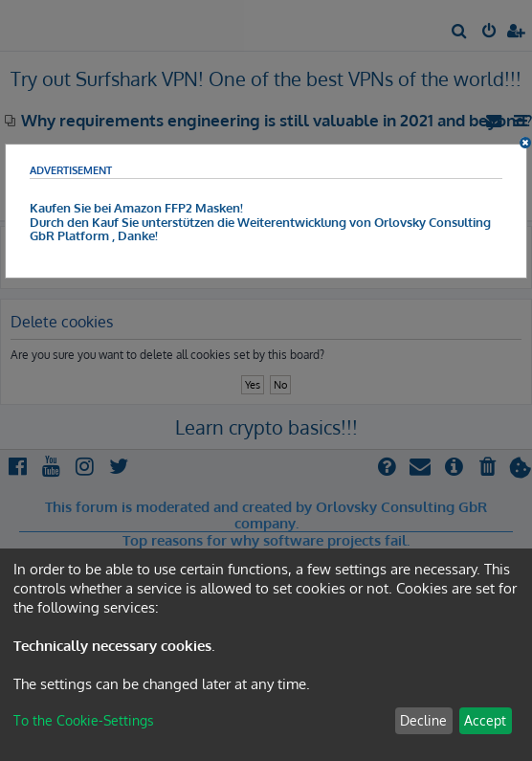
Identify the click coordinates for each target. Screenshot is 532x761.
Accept (485, 720)
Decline (423, 720)
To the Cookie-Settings (84, 720)
